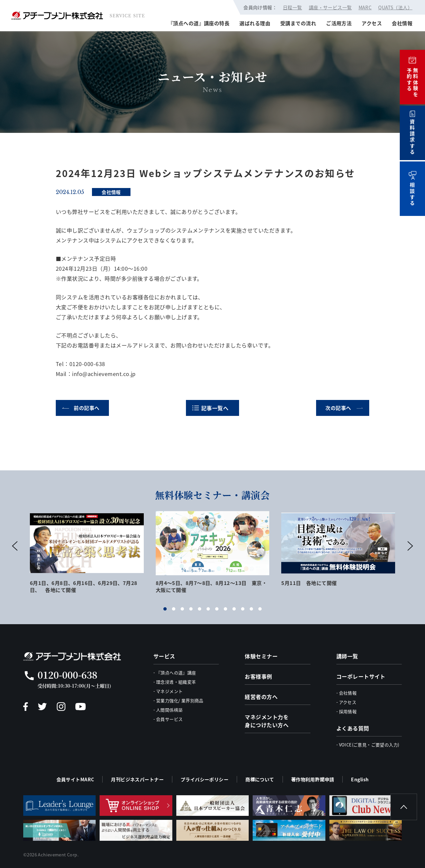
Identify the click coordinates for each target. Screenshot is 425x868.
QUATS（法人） (395, 7)
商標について (260, 779)
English (360, 779)
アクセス (372, 23)
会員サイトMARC (75, 779)
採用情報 (348, 711)
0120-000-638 (67, 675)
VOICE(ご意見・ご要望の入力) (369, 745)
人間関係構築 (169, 710)
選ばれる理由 (255, 23)
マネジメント (169, 691)
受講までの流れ (298, 23)
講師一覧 (347, 656)
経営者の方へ (261, 697)
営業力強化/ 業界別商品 (180, 700)
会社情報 (402, 23)
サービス (164, 656)
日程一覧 (293, 7)
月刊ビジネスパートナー (137, 779)
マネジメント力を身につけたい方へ (267, 721)
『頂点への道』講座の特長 (199, 23)
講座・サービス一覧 (330, 7)
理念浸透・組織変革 (176, 682)
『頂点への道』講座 (176, 673)
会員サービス (169, 719)
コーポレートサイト (361, 676)
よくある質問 (353, 728)
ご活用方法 (339, 23)
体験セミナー (261, 656)
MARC (365, 7)
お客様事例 (258, 676)
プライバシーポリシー (205, 779)
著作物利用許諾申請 (313, 779)
